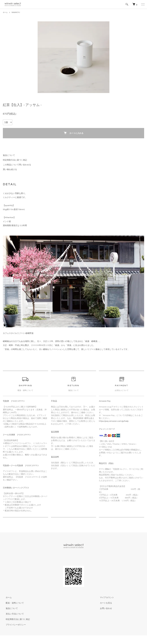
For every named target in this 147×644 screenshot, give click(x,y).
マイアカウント (104, 598)
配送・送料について (12, 603)
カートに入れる (74, 133)
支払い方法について (12, 614)
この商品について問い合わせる (17, 165)
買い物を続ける (10, 170)
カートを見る (103, 603)
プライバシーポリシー (13, 625)
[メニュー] (143, 4)
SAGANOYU (17, 12)
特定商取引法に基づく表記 (15, 160)
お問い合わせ (103, 608)
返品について (9, 155)
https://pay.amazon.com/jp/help (114, 421)
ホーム (5, 12)
